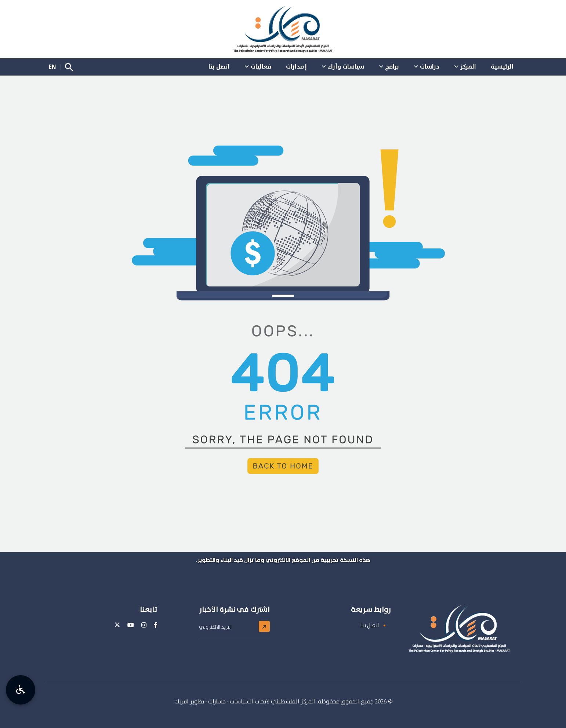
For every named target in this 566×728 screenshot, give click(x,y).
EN (52, 67)
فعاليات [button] (261, 66)
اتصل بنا (370, 625)
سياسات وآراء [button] (346, 66)
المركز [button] (468, 66)
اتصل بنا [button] (219, 66)
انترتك (182, 701)
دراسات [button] (430, 66)
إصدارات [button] (296, 66)
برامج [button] (392, 66)
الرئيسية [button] (502, 66)
